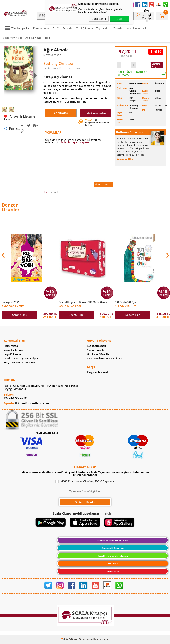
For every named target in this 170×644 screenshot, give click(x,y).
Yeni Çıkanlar (85, 28)
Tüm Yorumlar (103, 184)
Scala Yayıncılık (13, 38)
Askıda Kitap (33, 38)
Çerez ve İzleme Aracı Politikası (105, 358)
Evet (119, 19)
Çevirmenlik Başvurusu (113, 548)
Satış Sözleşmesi (97, 346)
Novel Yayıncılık (137, 28)
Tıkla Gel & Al (113, 564)
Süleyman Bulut (125, 306)
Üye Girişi (147, 13)
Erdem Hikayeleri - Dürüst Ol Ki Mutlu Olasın (83, 302)
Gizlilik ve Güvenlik (98, 354)
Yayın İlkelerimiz (14, 350)
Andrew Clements (13, 306)
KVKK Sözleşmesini (71, 481)
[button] (167, 255)
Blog (47, 38)
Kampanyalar (42, 28)
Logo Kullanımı (13, 354)
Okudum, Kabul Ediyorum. (85, 481)
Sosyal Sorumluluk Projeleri (20, 363)
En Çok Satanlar (63, 28)
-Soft (65, 639)
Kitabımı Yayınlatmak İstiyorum (113, 540)
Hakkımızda (11, 346)
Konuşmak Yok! (10, 302)
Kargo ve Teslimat (97, 372)
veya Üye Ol (147, 20)
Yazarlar (118, 28)
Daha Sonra (99, 19)
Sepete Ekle (155, 65)
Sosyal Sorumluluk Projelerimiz (113, 556)
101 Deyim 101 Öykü (126, 302)
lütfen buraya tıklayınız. (75, 142)
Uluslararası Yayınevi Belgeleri (22, 358)
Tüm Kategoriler (16, 28)
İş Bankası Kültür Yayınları (62, 68)
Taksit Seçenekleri (96, 113)
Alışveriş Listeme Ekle (19, 118)
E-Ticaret (73, 639)
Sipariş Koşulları (97, 350)
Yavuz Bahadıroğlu (71, 306)
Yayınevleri (103, 28)
